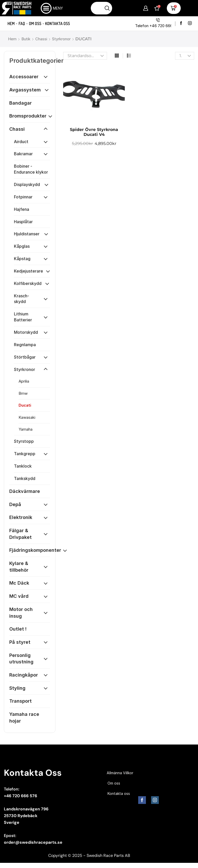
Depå (15, 504)
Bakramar (23, 154)
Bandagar (20, 103)
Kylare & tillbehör (19, 567)
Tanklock (23, 466)
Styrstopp (24, 441)
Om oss (35, 24)
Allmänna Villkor (120, 773)
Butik (26, 39)
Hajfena (22, 209)
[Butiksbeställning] (85, 56)
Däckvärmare (25, 491)
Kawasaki (27, 417)
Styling (17, 688)
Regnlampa (25, 345)
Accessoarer (24, 77)
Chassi (41, 39)
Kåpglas (22, 246)
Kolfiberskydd (28, 283)
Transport (20, 701)
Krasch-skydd (22, 299)
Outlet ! (18, 629)
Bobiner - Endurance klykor (31, 169)
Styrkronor (61, 39)
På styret (20, 642)
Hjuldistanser (27, 234)
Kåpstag (22, 259)
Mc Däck (19, 583)
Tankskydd (25, 478)
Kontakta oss (57, 24)
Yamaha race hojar (24, 718)
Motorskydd (26, 332)
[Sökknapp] (107, 8)
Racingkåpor (24, 675)
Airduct (21, 142)
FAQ (22, 24)
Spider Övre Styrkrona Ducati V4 (94, 132)
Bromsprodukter (28, 116)
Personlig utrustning (21, 659)
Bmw (23, 393)
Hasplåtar (23, 222)
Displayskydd (27, 184)
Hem (11, 24)
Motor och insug (21, 613)
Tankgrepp (25, 454)
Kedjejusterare (28, 271)
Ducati (25, 405)
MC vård (19, 596)
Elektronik (21, 517)
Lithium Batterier (23, 317)
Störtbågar (25, 357)
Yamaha (26, 429)
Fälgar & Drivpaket (20, 534)
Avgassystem (25, 90)
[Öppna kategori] (46, 77)
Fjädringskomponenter (35, 550)
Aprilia (24, 381)
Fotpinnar (23, 197)
